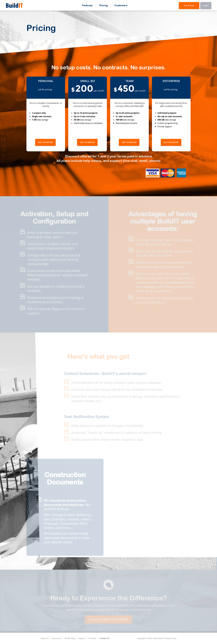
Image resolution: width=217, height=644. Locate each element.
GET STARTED (45, 142)
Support (82, 638)
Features (87, 5)
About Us (45, 638)
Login (206, 6)
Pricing (104, 5)
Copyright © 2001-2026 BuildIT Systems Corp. (157, 638)
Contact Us (104, 638)
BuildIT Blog (70, 638)
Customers (121, 5)
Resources (57, 638)
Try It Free (189, 6)
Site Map (92, 638)
